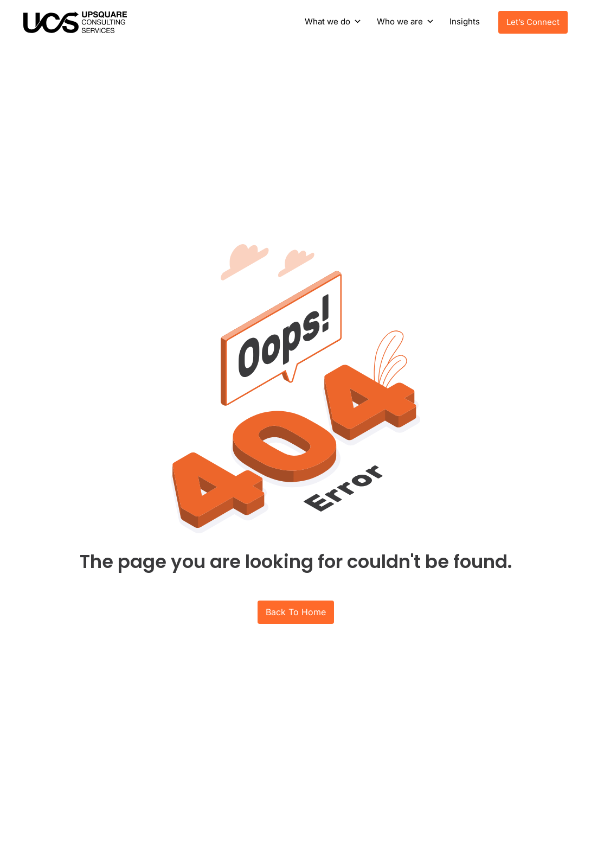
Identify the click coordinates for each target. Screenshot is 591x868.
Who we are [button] (400, 21)
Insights (465, 21)
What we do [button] (327, 21)
